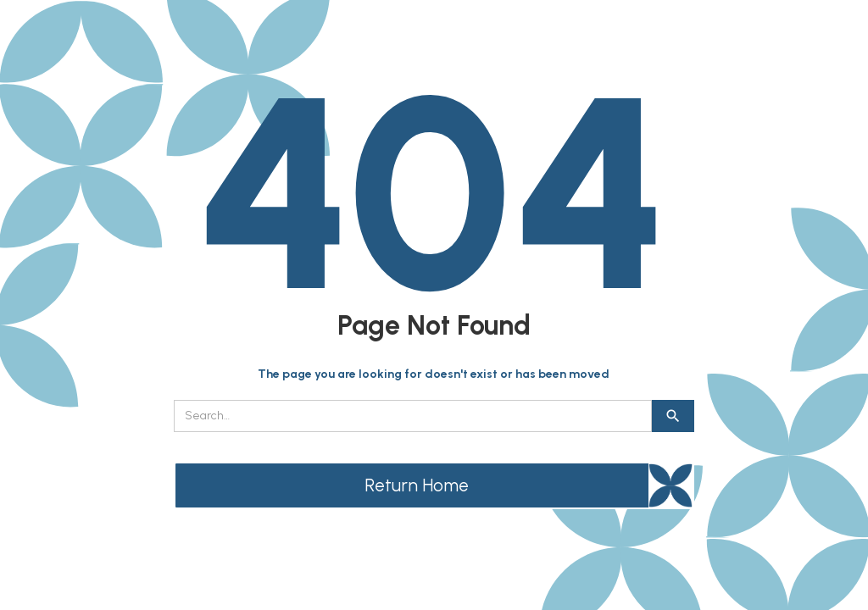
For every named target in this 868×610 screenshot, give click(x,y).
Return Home (417, 485)
